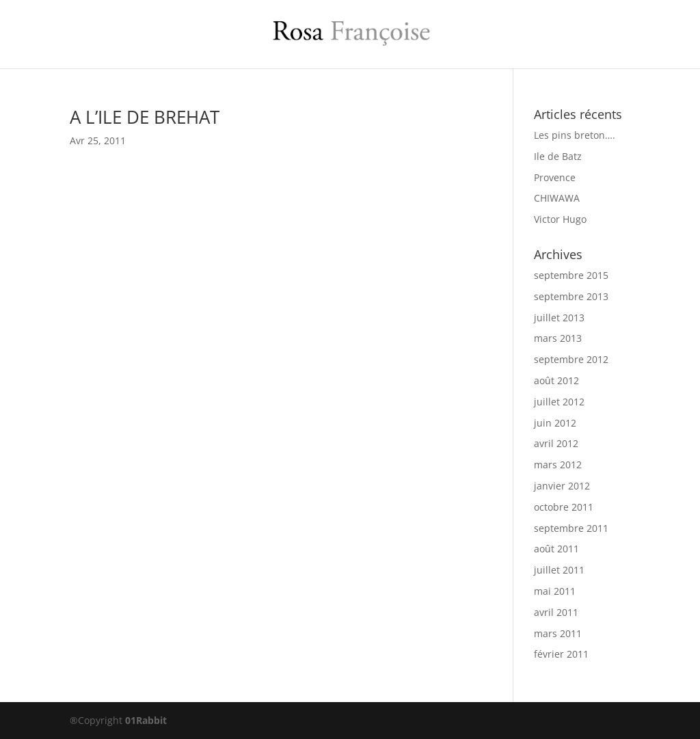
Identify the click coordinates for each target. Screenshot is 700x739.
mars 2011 (558, 633)
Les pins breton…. (575, 135)
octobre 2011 (564, 507)
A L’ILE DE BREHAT (145, 117)
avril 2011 (556, 612)
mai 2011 (555, 591)
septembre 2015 (571, 275)
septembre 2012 (571, 359)
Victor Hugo (560, 219)
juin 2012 (555, 423)
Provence (555, 177)
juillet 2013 (559, 318)
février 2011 (561, 654)
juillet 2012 (559, 402)
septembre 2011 (571, 528)
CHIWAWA (557, 198)
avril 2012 (556, 443)
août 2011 (556, 549)
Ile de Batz (558, 156)
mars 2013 (558, 338)
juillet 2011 (559, 570)
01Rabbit (146, 720)
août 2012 (556, 380)
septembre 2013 (571, 296)
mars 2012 (558, 465)
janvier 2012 (562, 486)
